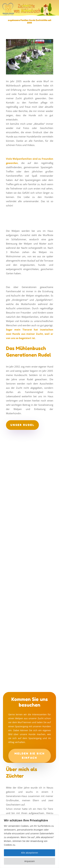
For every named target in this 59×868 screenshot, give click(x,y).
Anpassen (30, 861)
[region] (29, 842)
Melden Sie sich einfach (30, 756)
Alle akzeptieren (30, 853)
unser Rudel (22, 425)
